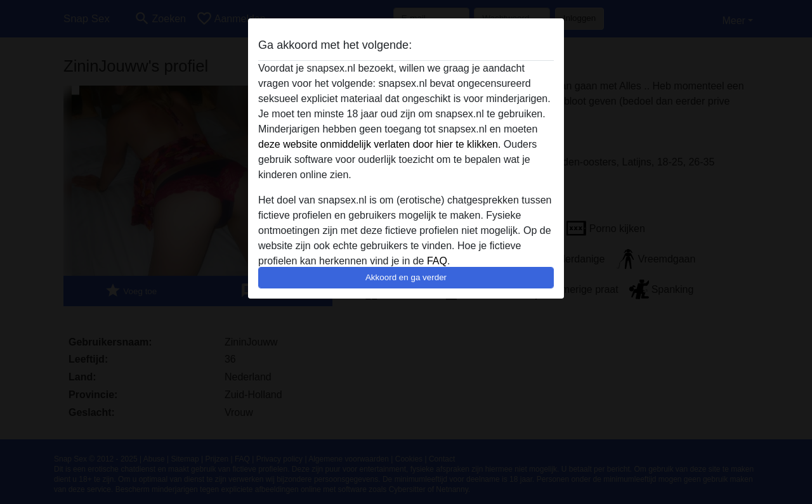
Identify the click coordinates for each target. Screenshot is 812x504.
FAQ (437, 261)
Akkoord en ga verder (406, 277)
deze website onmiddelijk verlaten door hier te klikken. (379, 144)
